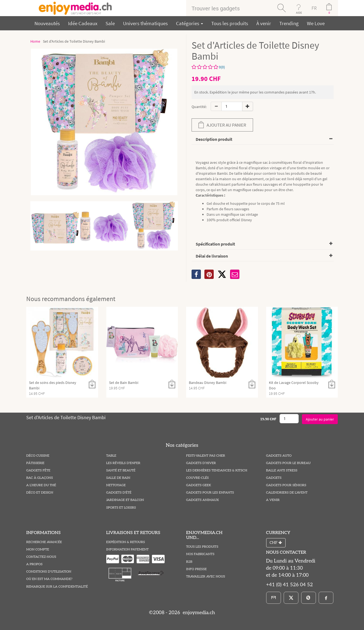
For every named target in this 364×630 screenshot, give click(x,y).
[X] (222, 274)
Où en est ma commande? (49, 579)
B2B (189, 562)
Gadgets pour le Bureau (288, 463)
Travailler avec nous (206, 577)
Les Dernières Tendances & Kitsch (217, 470)
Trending (289, 23)
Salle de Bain (118, 478)
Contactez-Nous (41, 557)
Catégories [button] (190, 23)
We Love (316, 23)
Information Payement (127, 549)
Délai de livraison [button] (212, 256)
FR (314, 8)
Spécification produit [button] (215, 244)
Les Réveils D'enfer (123, 463)
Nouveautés (47, 23)
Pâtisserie (35, 463)
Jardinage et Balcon (125, 500)
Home (35, 41)
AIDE (299, 13)
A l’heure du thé (41, 485)
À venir (264, 23)
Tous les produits (230, 23)
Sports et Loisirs (121, 508)
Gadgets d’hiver (201, 463)
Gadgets (274, 478)
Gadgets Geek (199, 485)
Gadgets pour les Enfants (210, 493)
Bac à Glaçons (40, 478)
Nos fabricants (200, 554)
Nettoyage (116, 485)
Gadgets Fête (38, 470)
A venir (273, 500)
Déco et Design (40, 493)
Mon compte (38, 549)
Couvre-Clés (197, 478)
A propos (34, 564)
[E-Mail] (274, 598)
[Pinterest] (309, 598)
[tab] (263, 140)
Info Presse (196, 569)
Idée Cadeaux (83, 23)
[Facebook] (326, 598)
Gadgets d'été (119, 493)
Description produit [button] (214, 139)
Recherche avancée (44, 542)
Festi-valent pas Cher (206, 456)
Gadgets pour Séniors (286, 485)
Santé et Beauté (121, 470)
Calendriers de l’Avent (287, 493)
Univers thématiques (145, 23)
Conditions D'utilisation (49, 572)
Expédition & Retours (126, 542)
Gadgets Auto (279, 456)
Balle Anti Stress (282, 470)
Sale (110, 23)
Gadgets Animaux (202, 500)
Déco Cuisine (38, 456)
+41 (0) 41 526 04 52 (290, 585)
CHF (276, 543)
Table (111, 456)
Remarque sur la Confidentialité (57, 587)
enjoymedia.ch (198, 613)
